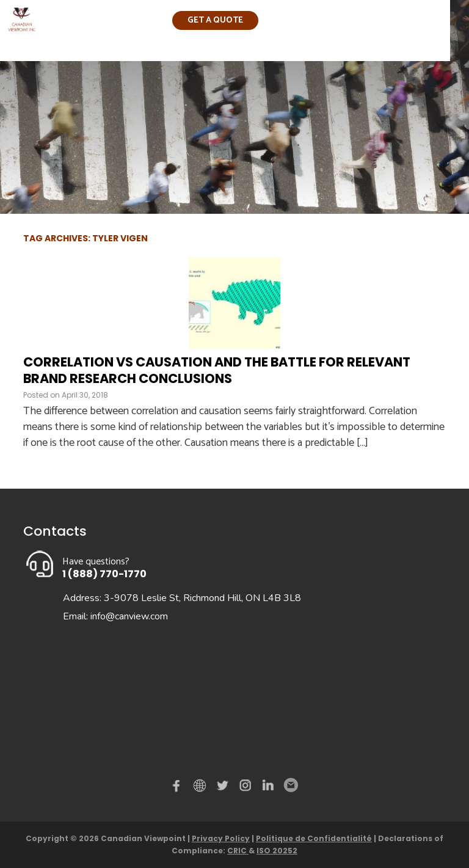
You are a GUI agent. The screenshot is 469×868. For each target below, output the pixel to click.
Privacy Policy (221, 838)
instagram (246, 788)
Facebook (179, 788)
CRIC (238, 851)
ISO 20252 (277, 851)
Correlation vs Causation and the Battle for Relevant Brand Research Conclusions (217, 370)
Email (290, 786)
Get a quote (215, 20)
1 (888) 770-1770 (104, 574)
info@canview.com (129, 616)
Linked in (268, 788)
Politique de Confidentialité (314, 838)
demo (202, 786)
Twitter (224, 788)
